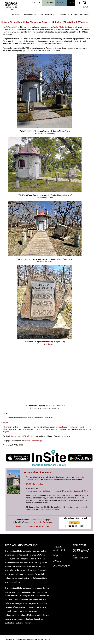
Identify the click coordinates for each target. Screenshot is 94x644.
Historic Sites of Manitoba (15, 22)
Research (65, 15)
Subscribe (49, 3)
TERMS (47, 639)
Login (86, 7)
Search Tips (20, 527)
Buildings (46, 491)
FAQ (48, 527)
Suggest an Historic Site (36, 527)
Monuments (57, 491)
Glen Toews (48, 262)
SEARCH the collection (35, 484)
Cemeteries (68, 491)
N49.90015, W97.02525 (56, 406)
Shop (71, 3)
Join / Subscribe (61, 566)
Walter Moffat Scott (61, 27)
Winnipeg (83, 22)
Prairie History (48, 15)
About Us (16, 15)
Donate (61, 3)
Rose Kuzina (48, 198)
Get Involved (31, 15)
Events (75, 15)
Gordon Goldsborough (33, 441)
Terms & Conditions (59, 548)
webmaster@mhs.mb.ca (43, 522)
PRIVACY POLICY (39, 639)
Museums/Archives (33, 491)
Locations (78, 491)
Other (86, 491)
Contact (35, 3)
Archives (85, 15)
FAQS (55, 555)
